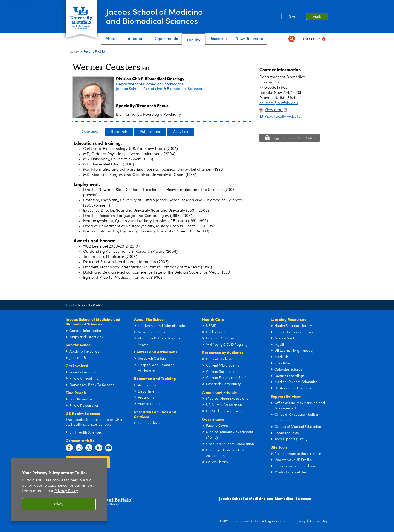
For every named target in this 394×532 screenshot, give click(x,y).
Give (292, 17)
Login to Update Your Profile (294, 138)
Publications (150, 132)
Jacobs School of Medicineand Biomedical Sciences (154, 16)
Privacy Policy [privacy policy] (66, 491)
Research (119, 132)
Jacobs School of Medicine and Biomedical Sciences (265, 498)
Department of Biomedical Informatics (150, 84)
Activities (181, 132)
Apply (317, 17)
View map (276, 110)
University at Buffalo (245, 521)
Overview (90, 132)
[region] (59, 490)
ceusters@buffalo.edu (279, 103)
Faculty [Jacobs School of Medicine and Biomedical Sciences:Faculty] (74, 52)
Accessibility (318, 521)
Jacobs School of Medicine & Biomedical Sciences (159, 89)
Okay (59, 504)
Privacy (300, 521)
